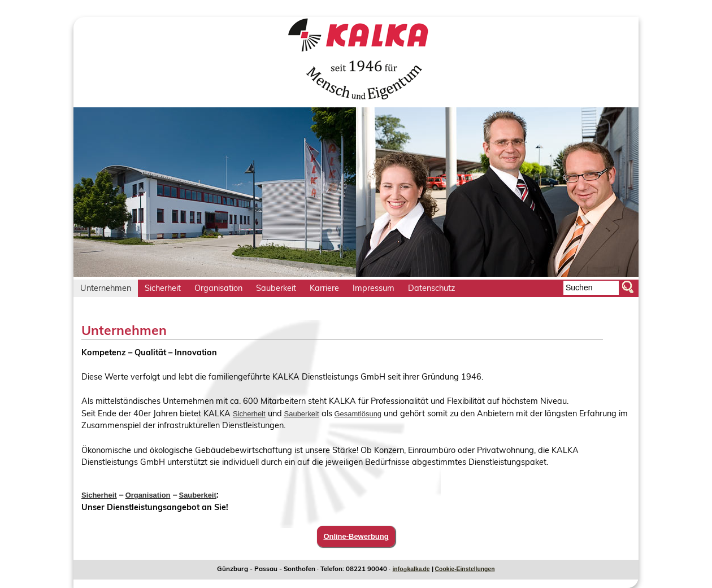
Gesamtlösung (358, 414)
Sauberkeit (302, 414)
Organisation (148, 495)
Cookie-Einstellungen (465, 569)
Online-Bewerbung (356, 536)
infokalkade (411, 569)
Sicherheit (249, 414)
